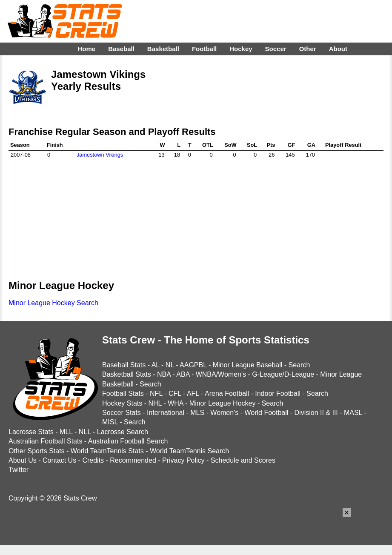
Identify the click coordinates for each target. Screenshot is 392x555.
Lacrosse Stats (31, 432)
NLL (85, 432)
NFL (156, 393)
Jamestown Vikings (100, 155)
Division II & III (316, 413)
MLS (197, 413)
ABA (183, 374)
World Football (266, 413)
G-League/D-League (283, 374)
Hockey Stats (122, 403)
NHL (155, 403)
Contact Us (59, 460)
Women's (224, 413)
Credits (93, 460)
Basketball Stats (127, 374)
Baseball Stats (124, 365)
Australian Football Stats (45, 441)
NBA (164, 374)
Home (86, 49)
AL (156, 365)
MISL (110, 422)
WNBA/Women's (221, 374)
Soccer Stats (122, 413)
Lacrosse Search (123, 432)
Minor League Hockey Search (53, 303)
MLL (66, 432)
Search (299, 365)
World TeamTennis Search (189, 451)
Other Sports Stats (37, 451)
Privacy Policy (183, 460)
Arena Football (227, 393)
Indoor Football (278, 393)
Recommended (133, 460)
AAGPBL (193, 365)
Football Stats (123, 393)
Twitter (19, 470)
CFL (175, 393)
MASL (353, 413)
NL (170, 365)
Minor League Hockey (223, 403)
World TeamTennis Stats (107, 451)
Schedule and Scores (243, 460)
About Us (23, 460)
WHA (175, 403)
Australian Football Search (128, 441)
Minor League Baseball (248, 365)
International (166, 413)
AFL (193, 393)
